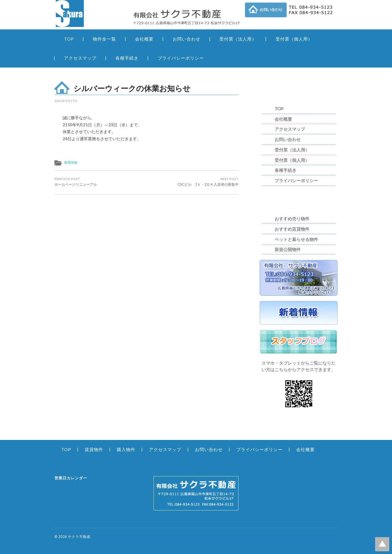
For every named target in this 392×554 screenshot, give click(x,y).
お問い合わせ (186, 39)
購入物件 (126, 449)
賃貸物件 (94, 449)
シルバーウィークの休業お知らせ (132, 88)
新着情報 (71, 162)
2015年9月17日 (66, 101)
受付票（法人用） (238, 39)
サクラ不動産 (79, 537)
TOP (69, 39)
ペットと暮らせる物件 (296, 239)
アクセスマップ (80, 58)
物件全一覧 (104, 39)
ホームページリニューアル (76, 182)
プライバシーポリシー (181, 58)
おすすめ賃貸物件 (292, 229)
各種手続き (127, 58)
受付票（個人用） (294, 39)
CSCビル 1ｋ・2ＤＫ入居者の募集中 (208, 182)
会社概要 (144, 39)
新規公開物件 (288, 249)
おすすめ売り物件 (292, 218)
